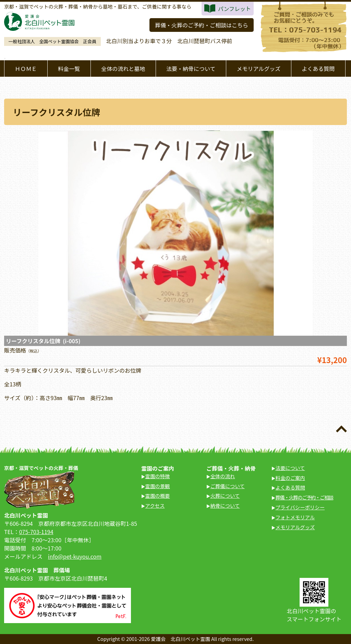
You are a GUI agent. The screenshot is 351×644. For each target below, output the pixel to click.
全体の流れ (223, 476)
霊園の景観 (158, 486)
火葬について (225, 496)
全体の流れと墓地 (123, 69)
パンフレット (234, 9)
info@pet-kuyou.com (75, 556)
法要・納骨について (191, 69)
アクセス (155, 505)
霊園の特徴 (158, 476)
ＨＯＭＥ (26, 69)
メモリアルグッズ (258, 69)
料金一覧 (69, 69)
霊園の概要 (158, 496)
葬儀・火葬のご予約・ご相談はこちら (202, 25)
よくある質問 (318, 69)
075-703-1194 (36, 532)
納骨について (225, 505)
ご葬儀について (228, 486)
